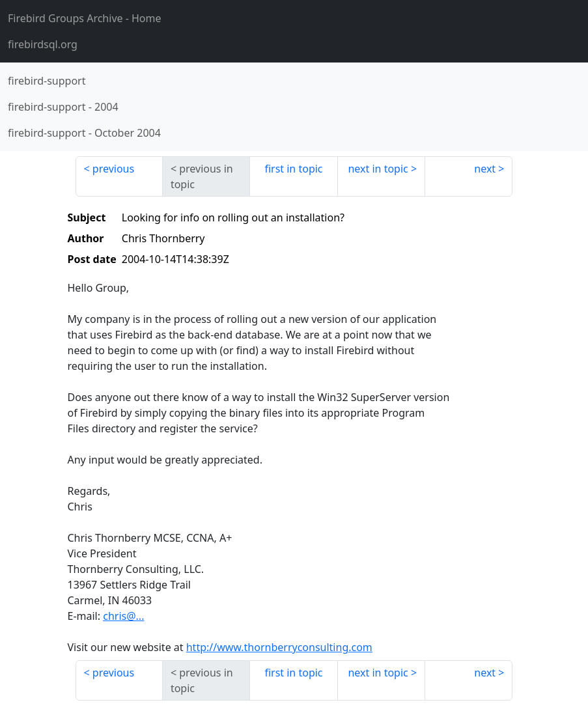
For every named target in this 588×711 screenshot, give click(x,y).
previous (113, 169)
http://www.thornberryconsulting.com (279, 647)
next (485, 169)
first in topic (293, 169)
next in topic (378, 169)
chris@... (123, 616)
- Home (85, 18)
